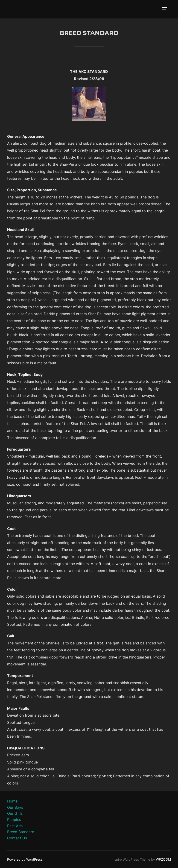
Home (12, 801)
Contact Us (17, 838)
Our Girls (15, 813)
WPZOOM (163, 859)
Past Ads (15, 826)
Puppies (14, 820)
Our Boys (15, 807)
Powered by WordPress (25, 859)
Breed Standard (21, 832)
